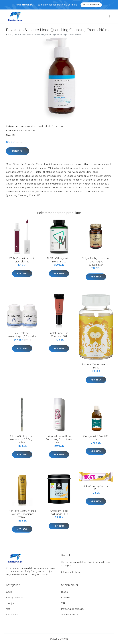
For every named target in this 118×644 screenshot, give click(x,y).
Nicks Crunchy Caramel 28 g (96, 488)
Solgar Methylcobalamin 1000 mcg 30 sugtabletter (96, 262)
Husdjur (10, 603)
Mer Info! (18, 151)
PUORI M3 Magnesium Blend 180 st (59, 260)
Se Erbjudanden (91, 5)
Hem (8, 35)
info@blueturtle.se (71, 572)
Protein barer (59, 126)
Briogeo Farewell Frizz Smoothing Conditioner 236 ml (59, 439)
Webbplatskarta (70, 615)
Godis (9, 592)
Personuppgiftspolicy (73, 609)
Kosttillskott (44, 126)
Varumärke (12, 615)
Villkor (65, 603)
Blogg (65, 592)
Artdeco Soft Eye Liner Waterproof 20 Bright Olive (22, 439)
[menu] (109, 16)
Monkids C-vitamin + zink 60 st (96, 366)
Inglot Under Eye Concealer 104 (59, 335)
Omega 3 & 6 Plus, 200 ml (96, 438)
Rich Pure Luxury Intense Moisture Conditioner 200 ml (22, 514)
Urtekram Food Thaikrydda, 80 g (59, 512)
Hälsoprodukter (28, 126)
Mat (8, 609)
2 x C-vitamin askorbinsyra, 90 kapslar (22, 335)
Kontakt (66, 598)
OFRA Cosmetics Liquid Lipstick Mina (22, 260)
